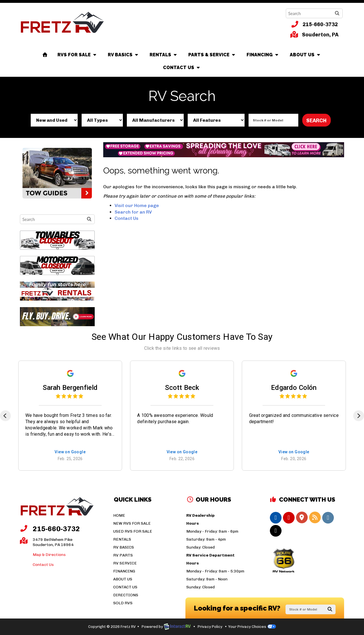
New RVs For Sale (132, 523)
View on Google (70, 452)
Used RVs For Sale (133, 531)
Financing (263, 55)
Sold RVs (123, 603)
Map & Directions (49, 555)
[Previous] (5, 416)
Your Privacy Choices (252, 627)
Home (119, 515)
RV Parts (123, 555)
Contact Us (182, 68)
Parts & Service (212, 55)
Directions (126, 595)
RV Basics (124, 55)
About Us (306, 55)
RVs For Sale (77, 55)
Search (316, 121)
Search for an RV (133, 212)
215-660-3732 (314, 24)
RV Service (125, 563)
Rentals (164, 55)
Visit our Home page (137, 205)
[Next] (359, 416)
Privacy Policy (210, 627)
